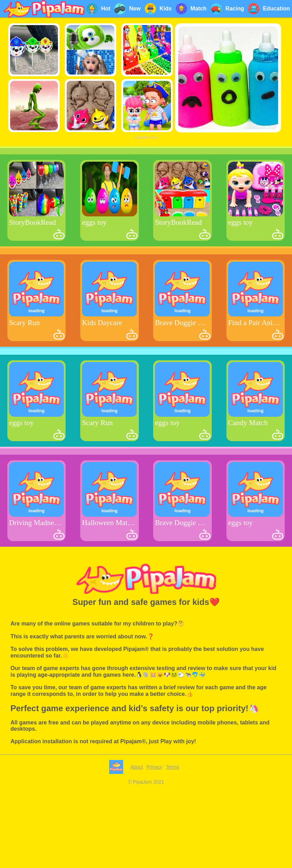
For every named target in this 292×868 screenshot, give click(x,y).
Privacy (155, 865)
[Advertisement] (146, 190)
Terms (173, 865)
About (137, 865)
